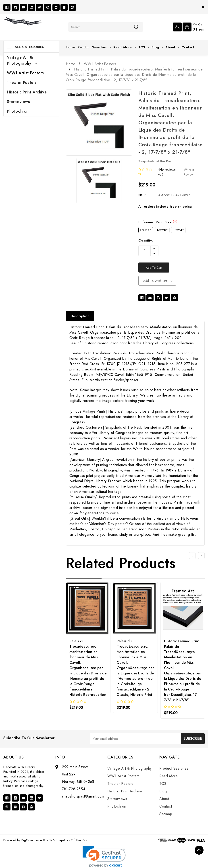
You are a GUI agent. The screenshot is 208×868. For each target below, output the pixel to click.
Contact (188, 47)
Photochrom (18, 111)
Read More (125, 47)
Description (80, 316)
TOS (144, 47)
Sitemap (166, 814)
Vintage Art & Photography (22, 60)
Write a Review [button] (189, 172)
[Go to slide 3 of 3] (192, 556)
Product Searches (94, 47)
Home (71, 47)
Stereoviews (19, 102)
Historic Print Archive (27, 92)
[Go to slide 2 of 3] (201, 556)
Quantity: (146, 240)
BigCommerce (32, 840)
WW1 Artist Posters (25, 73)
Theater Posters (22, 83)
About (172, 47)
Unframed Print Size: (158, 222)
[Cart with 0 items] (194, 27)
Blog (157, 47)
